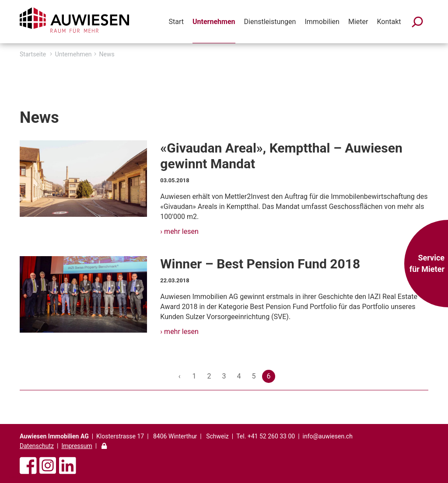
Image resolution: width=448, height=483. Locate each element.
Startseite (33, 54)
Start (176, 22)
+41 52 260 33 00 (271, 436)
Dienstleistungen (270, 22)
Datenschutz (37, 446)
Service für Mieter (427, 263)
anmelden (18, 477)
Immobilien (322, 22)
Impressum (77, 446)
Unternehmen (214, 22)
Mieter (358, 22)
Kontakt (389, 22)
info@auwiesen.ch (328, 436)
